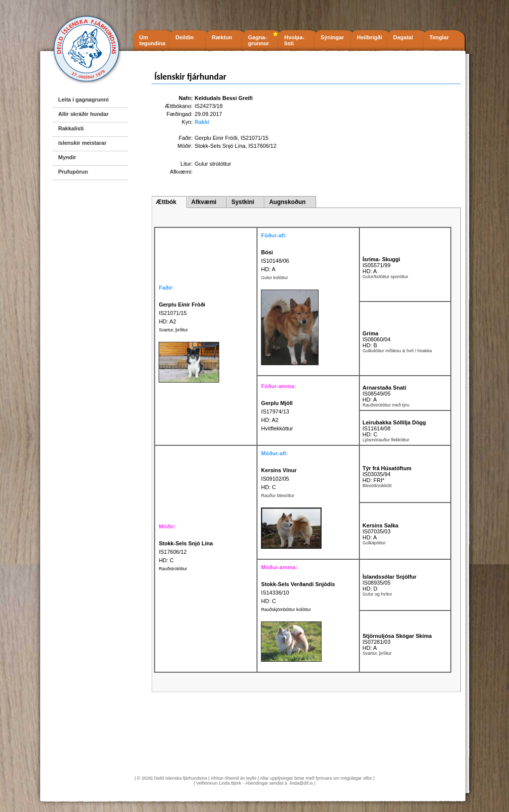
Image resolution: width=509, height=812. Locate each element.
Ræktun (222, 37)
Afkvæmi (204, 202)
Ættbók (166, 202)
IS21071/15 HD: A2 (182, 313)
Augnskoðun (287, 202)
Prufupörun (73, 172)
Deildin (185, 37)
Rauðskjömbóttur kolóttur (286, 609)
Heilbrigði (370, 37)
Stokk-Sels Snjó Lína (220, 146)
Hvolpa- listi (294, 40)
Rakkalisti (71, 128)
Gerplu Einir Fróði (216, 138)
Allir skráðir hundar (83, 114)
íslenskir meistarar (82, 143)
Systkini (243, 202)
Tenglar (439, 37)
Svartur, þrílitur (173, 330)
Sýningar (332, 37)
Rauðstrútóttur (173, 569)
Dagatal (403, 37)
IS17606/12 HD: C (186, 552)
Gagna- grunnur (258, 40)
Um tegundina (152, 40)
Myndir (67, 157)
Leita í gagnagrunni (83, 100)
